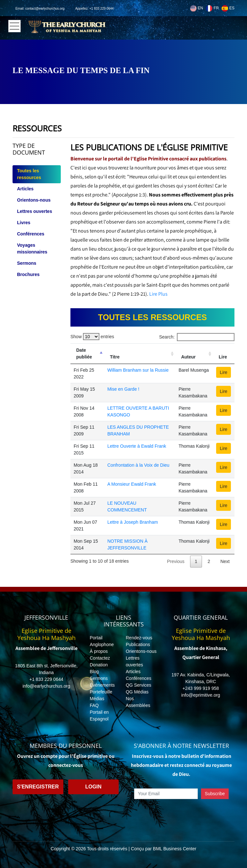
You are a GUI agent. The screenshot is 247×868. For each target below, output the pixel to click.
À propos (99, 651)
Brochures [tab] (28, 274)
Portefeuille (101, 692)
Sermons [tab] (27, 263)
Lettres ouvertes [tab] (35, 211)
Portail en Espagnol (99, 715)
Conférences (138, 678)
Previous (176, 561)
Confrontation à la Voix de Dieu (138, 465)
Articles (133, 672)
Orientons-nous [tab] (34, 200)
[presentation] (181, 814)
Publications (138, 644)
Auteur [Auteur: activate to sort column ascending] (188, 357)
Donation (99, 665)
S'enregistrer (38, 787)
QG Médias (137, 692)
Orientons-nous (141, 651)
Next (225, 561)
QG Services (138, 685)
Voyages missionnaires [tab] (32, 248)
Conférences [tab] (31, 234)
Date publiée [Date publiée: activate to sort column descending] (84, 353)
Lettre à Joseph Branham (133, 522)
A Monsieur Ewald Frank (132, 484)
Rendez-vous (139, 638)
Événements (102, 685)
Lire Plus (158, 294)
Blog (94, 672)
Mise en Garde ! (123, 389)
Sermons (99, 678)
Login (93, 787)
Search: (197, 337)
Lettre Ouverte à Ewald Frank (137, 446)
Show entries (92, 337)
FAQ (94, 705)
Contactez (100, 658)
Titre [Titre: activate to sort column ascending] (115, 357)
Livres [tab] (24, 223)
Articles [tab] (25, 189)
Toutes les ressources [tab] (29, 174)
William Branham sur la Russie (138, 370)
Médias (97, 699)
